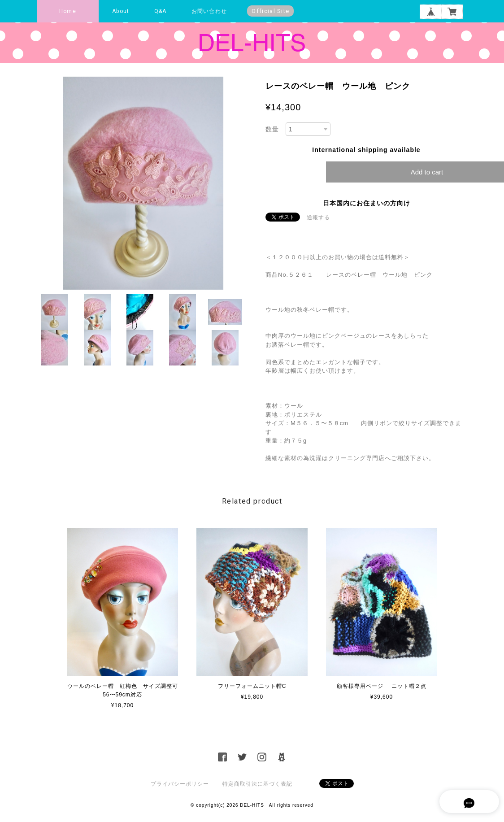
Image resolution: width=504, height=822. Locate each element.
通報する (318, 217)
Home (68, 11)
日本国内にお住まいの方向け (367, 203)
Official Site (270, 11)
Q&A (161, 11)
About (121, 11)
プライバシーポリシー (180, 784)
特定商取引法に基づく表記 (257, 784)
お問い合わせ (209, 11)
